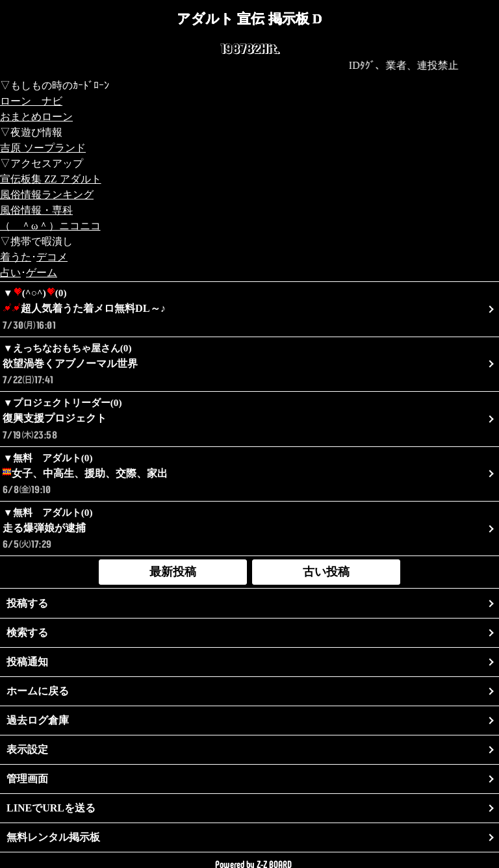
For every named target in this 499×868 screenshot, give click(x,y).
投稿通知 (27, 662)
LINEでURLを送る (51, 808)
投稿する (27, 603)
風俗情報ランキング (47, 195)
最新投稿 (173, 572)
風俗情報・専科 (36, 210)
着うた (16, 257)
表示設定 (27, 749)
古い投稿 (326, 572)
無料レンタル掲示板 (53, 837)
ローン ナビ (31, 101)
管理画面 (27, 779)
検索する (27, 632)
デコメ (52, 257)
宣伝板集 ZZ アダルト (51, 179)
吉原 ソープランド (43, 148)
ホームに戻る (38, 691)
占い (10, 273)
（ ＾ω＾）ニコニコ (50, 226)
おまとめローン (36, 117)
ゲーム (42, 273)
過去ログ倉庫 (38, 720)
